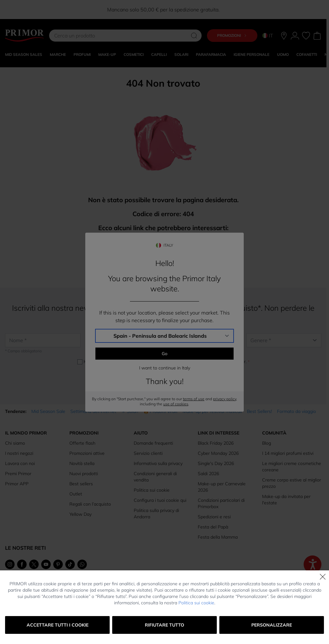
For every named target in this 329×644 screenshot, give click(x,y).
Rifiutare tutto (164, 625)
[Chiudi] (323, 577)
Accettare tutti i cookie (58, 625)
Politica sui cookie (196, 603)
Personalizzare (272, 625)
